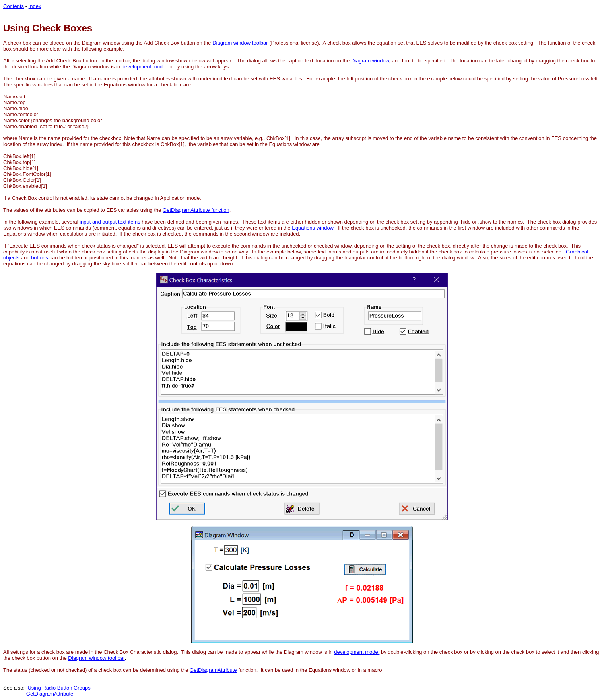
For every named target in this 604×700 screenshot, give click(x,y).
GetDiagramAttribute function (196, 210)
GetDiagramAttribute (213, 670)
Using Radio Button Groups (59, 688)
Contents (14, 6)
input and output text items (110, 222)
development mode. (144, 67)
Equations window (313, 228)
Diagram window (370, 61)
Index (35, 6)
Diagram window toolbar (240, 43)
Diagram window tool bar (96, 658)
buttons (40, 258)
